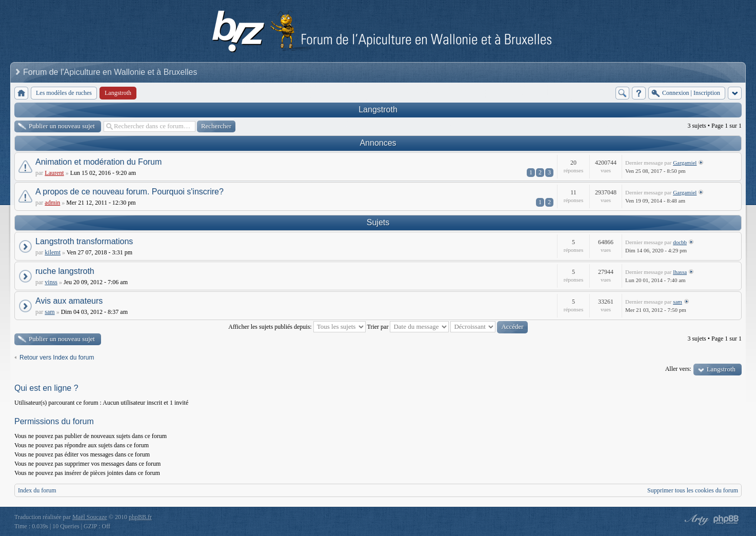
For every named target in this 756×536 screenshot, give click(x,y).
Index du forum (37, 490)
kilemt (53, 252)
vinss (51, 282)
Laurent (54, 173)
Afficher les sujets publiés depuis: (297, 327)
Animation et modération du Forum (98, 162)
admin (52, 203)
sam (49, 312)
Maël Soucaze (90, 517)
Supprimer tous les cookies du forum (693, 490)
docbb (680, 242)
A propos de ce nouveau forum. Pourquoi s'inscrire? (130, 192)
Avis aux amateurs (69, 301)
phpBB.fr (140, 517)
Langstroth (378, 110)
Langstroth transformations (84, 241)
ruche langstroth (65, 271)
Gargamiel (685, 163)
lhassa (680, 272)
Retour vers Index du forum (57, 358)
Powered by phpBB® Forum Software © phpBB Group (726, 520)
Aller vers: (678, 369)
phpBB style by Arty (695, 520)
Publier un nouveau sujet (62, 126)
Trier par (408, 327)
